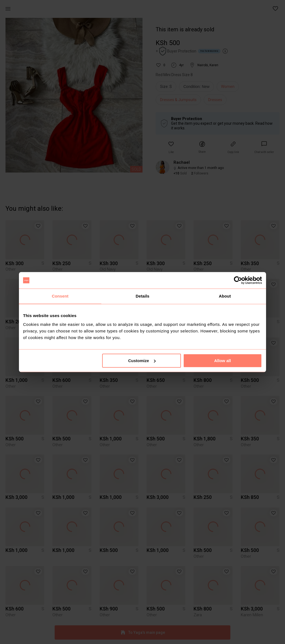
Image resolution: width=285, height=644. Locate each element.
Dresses (215, 100)
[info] (198, 88)
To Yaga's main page (142, 633)
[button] (276, 9)
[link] (264, 147)
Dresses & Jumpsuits (178, 100)
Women (228, 87)
